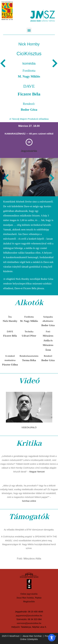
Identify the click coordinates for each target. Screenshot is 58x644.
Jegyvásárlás (29, 151)
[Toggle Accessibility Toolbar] (52, 638)
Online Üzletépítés (29, 639)
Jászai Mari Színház (32, 636)
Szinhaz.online (29, 501)
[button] (29, 30)
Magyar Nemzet (37, 472)
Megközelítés (29, 602)
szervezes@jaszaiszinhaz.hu (29, 623)
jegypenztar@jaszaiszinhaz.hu (29, 616)
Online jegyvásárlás (29, 594)
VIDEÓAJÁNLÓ (29, 427)
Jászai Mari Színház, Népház (29, 598)
